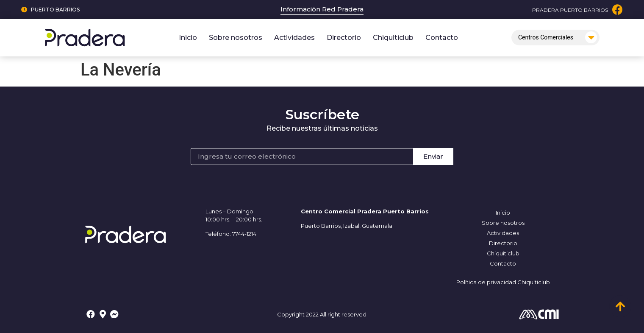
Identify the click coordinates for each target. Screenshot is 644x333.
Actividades (294, 38)
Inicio (188, 38)
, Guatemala (376, 226)
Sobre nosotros (236, 38)
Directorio (344, 38)
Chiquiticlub (393, 38)
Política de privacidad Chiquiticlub (503, 282)
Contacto (442, 38)
